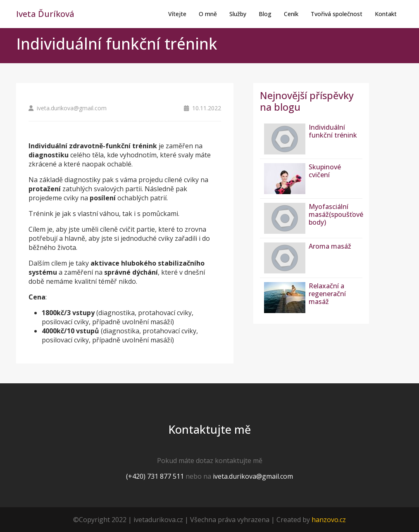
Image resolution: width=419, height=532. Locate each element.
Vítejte (177, 14)
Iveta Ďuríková (45, 14)
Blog (265, 14)
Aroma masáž (330, 246)
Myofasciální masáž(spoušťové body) (336, 214)
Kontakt (386, 14)
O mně (208, 14)
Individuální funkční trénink (333, 131)
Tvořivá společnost (337, 14)
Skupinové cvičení (325, 171)
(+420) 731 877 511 (155, 476)
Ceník (291, 14)
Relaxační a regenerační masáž (327, 294)
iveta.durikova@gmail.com (253, 476)
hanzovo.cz (329, 520)
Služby (238, 14)
